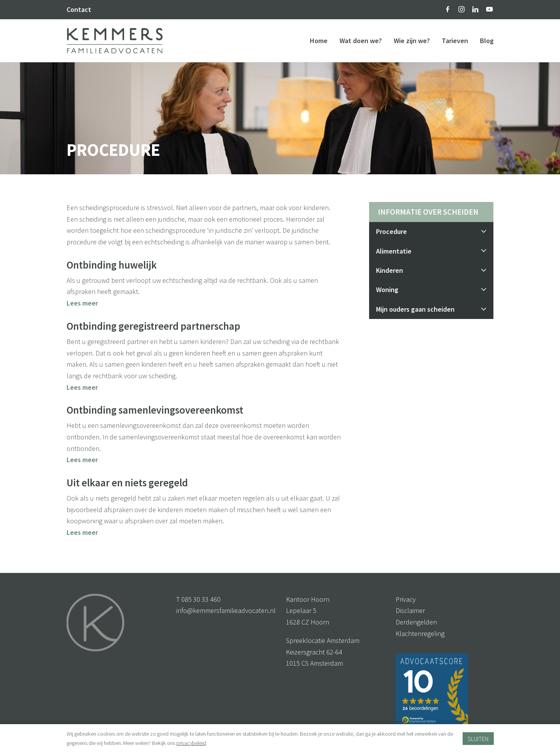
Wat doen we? (361, 41)
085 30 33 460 (201, 599)
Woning (431, 290)
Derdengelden (416, 622)
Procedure (431, 231)
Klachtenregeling (420, 634)
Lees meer (82, 303)
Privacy (406, 599)
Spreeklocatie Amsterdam (323, 640)
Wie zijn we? (412, 41)
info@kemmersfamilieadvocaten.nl (226, 610)
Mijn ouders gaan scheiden (431, 309)
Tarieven (455, 41)
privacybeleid (191, 743)
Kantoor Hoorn (308, 599)
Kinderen (431, 270)
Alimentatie (431, 251)
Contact (79, 9)
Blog (487, 41)
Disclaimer (410, 610)
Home (319, 41)
